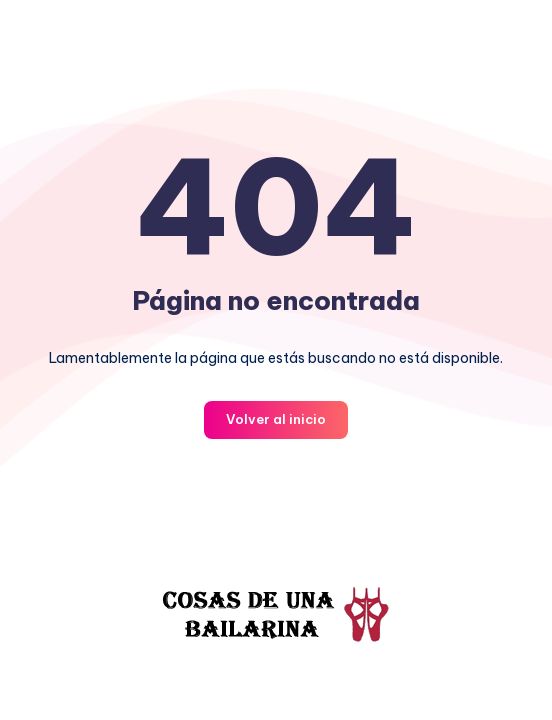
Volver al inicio (276, 419)
